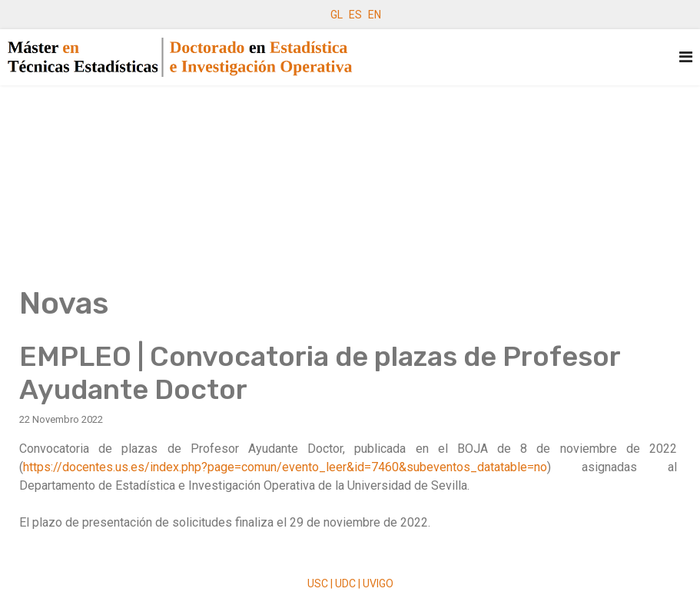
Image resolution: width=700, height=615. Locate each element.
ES (355, 15)
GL (337, 15)
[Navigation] (686, 57)
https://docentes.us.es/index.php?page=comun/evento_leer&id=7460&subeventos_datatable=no (285, 467)
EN (375, 15)
